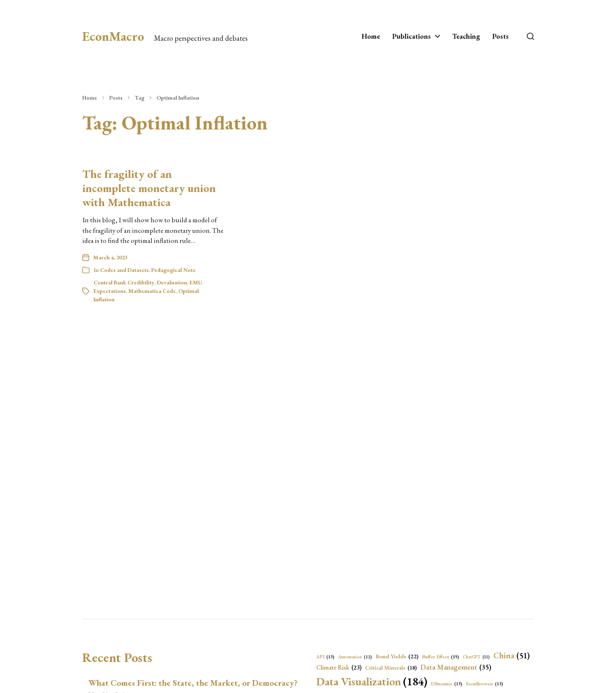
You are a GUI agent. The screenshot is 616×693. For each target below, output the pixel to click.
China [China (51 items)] (512, 655)
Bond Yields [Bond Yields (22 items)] (397, 656)
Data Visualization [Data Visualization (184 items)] (372, 681)
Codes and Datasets (124, 270)
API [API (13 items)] (325, 657)
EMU (196, 282)
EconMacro (113, 36)
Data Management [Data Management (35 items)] (456, 667)
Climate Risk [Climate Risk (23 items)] (339, 668)
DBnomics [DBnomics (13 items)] (447, 684)
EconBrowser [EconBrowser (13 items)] (484, 684)
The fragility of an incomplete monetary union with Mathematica (149, 188)
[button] (530, 36)
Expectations (110, 291)
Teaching (466, 36)
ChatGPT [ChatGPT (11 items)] (476, 657)
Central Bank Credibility (124, 282)
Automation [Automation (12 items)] (355, 657)
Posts (500, 36)
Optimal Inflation (178, 98)
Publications (411, 36)
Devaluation (172, 282)
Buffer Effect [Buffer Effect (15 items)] (441, 657)
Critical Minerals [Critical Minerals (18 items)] (391, 668)
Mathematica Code (152, 291)
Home (371, 36)
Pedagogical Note (173, 270)
